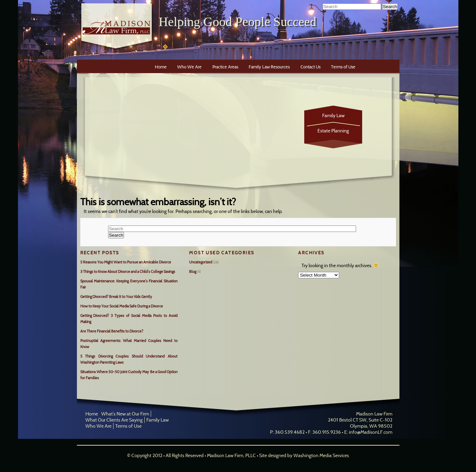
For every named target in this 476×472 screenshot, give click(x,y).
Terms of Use (343, 67)
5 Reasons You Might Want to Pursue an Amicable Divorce (126, 262)
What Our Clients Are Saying (114, 420)
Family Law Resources (269, 67)
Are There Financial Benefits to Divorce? (112, 331)
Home (161, 67)
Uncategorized (201, 262)
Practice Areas (225, 67)
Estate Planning (333, 131)
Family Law (333, 115)
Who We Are (189, 67)
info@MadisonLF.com (371, 432)
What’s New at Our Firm (125, 414)
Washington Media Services (321, 455)
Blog (193, 272)
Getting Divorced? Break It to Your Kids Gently (116, 297)
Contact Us (311, 67)
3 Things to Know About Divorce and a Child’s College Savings (128, 272)
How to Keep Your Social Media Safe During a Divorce (122, 306)
